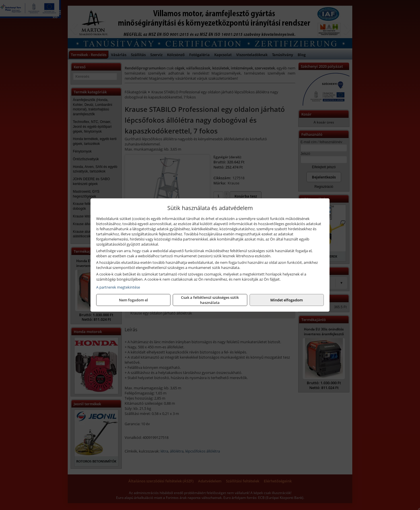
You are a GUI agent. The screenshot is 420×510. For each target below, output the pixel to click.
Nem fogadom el (133, 300)
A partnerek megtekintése (118, 287)
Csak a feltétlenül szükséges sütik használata (210, 300)
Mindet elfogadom (287, 300)
